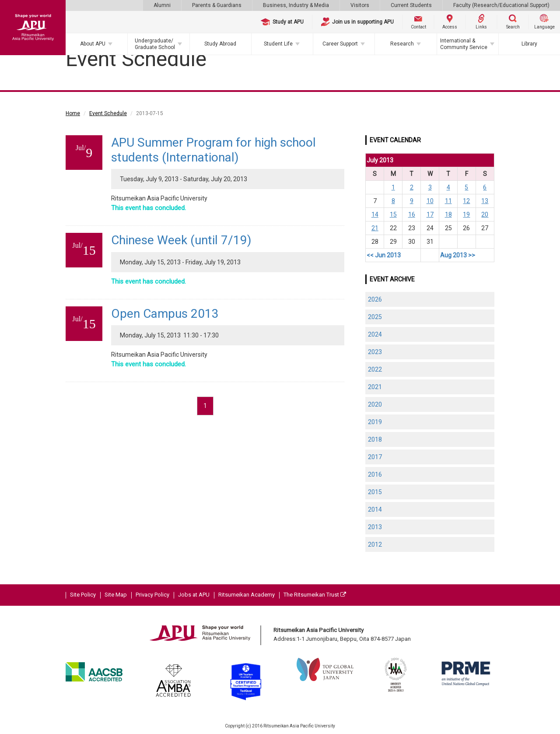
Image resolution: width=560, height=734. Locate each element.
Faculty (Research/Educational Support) (501, 5)
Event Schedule (108, 113)
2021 (375, 387)
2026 (375, 299)
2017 (375, 457)
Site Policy (83, 595)
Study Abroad (220, 44)
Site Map (116, 595)
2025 (375, 317)
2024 (375, 334)
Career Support (340, 44)
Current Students (411, 5)
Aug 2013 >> (458, 255)
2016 (375, 474)
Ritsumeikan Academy (247, 595)
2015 (375, 492)
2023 (375, 352)
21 (375, 228)
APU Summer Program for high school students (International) (213, 150)
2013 (375, 527)
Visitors (360, 5)
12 (466, 201)
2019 (375, 422)
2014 (375, 509)
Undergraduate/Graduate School (155, 44)
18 (448, 214)
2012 (375, 544)
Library (529, 44)
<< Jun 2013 (384, 255)
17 (430, 214)
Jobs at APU (194, 595)
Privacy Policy (152, 595)
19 (466, 214)
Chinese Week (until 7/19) (181, 240)
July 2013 (380, 160)
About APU (93, 44)
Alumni (162, 5)
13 (485, 201)
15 (393, 214)
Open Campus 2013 (165, 314)
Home (73, 113)
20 (485, 214)
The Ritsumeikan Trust (315, 595)
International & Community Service (464, 44)
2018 (375, 439)
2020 (375, 404)
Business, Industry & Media (296, 5)
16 (412, 214)
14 (375, 214)
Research (402, 44)
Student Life (278, 44)
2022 (375, 369)
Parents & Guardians (217, 5)
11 (448, 201)
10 (430, 201)
